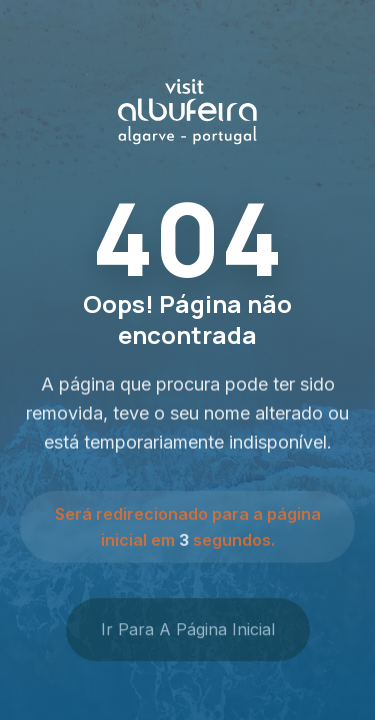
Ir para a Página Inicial (188, 633)
